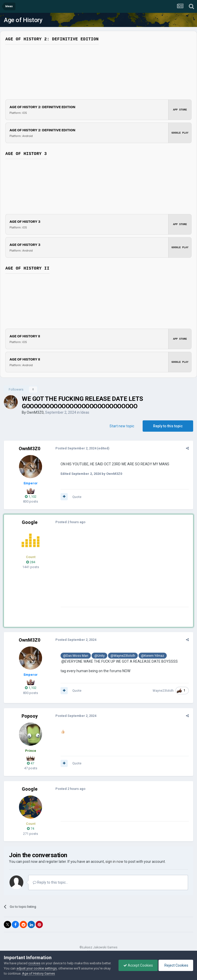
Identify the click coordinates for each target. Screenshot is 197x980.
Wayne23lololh (163, 691)
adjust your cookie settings (47, 968)
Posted (76, 448)
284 (31, 562)
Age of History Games (56, 973)
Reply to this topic (168, 426)
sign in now (114, 862)
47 (31, 763)
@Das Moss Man (75, 656)
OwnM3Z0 (35, 412)
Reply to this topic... (50, 882)
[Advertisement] (120, 571)
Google (30, 522)
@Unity (99, 656)
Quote (77, 497)
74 (31, 829)
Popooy (30, 716)
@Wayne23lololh (122, 656)
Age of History (23, 20)
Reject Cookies (175, 965)
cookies (34, 963)
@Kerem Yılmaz (152, 656)
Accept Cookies (137, 965)
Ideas (85, 412)
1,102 (31, 497)
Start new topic (122, 426)
